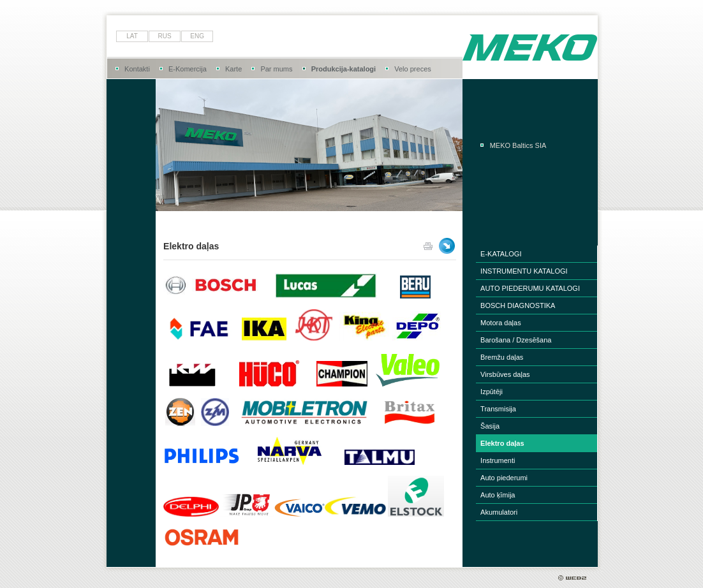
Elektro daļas (502, 443)
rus (165, 36)
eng (197, 36)
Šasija (490, 426)
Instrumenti (498, 460)
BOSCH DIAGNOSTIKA (518, 305)
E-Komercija (188, 69)
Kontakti (137, 69)
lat (132, 36)
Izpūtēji (492, 392)
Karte (233, 69)
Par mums (276, 69)
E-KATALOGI (501, 254)
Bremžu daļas (502, 357)
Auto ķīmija (498, 495)
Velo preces (412, 69)
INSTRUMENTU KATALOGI (524, 271)
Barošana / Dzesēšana (516, 340)
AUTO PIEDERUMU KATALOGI (530, 288)
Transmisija (498, 409)
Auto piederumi (504, 478)
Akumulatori (499, 512)
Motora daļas (501, 323)
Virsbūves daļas (505, 374)
